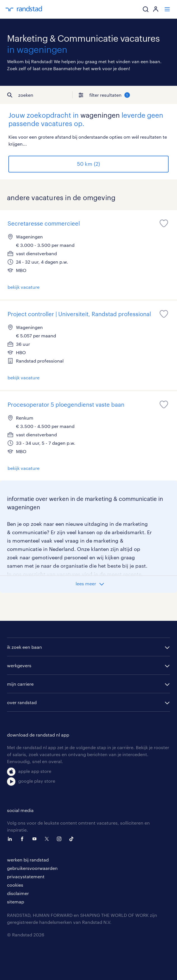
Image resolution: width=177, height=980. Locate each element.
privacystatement (26, 876)
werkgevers (19, 665)
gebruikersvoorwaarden (32, 868)
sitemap (16, 902)
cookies (15, 885)
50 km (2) (88, 164)
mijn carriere (20, 684)
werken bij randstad (28, 860)
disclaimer (18, 893)
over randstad (22, 702)
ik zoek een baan (25, 647)
